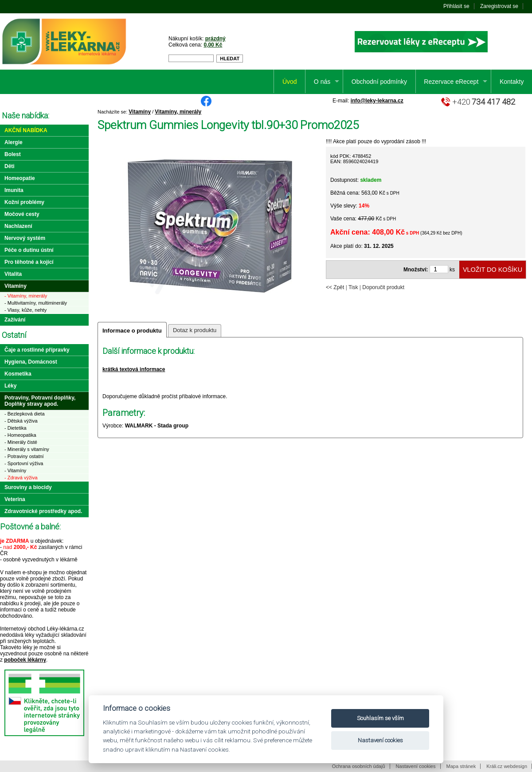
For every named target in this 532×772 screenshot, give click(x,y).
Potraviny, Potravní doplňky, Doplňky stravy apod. (40, 401)
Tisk (353, 287)
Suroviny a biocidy (28, 487)
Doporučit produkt (383, 287)
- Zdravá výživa (21, 478)
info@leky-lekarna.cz (377, 101)
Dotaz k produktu (195, 330)
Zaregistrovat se (499, 6)
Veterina (15, 499)
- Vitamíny (15, 470)
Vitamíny (140, 112)
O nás (322, 82)
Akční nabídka (26, 130)
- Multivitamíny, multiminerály (36, 303)
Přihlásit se (456, 6)
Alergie (14, 142)
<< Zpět (335, 287)
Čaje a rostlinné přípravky (37, 350)
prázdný (215, 39)
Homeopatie (20, 178)
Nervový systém (25, 238)
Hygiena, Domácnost (31, 362)
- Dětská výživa (21, 421)
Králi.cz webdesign (507, 766)
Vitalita (13, 274)
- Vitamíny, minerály (26, 296)
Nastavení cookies (416, 766)
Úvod (290, 82)
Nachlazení (18, 226)
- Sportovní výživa (24, 463)
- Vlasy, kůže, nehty (25, 310)
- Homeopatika (20, 435)
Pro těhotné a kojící (29, 262)
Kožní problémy (24, 202)
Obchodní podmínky (379, 82)
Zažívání (15, 320)
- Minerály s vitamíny (27, 449)
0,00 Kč (213, 45)
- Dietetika (16, 428)
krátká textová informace (134, 369)
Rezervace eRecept (451, 82)
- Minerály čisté (21, 442)
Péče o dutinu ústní (29, 250)
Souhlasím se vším (380, 718)
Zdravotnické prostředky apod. (43, 511)
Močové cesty (22, 214)
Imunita (14, 190)
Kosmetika (18, 374)
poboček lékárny (25, 660)
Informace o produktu (132, 331)
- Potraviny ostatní (24, 456)
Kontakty (512, 82)
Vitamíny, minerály (178, 112)
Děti (10, 166)
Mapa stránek (461, 766)
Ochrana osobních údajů (359, 766)
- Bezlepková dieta (25, 414)
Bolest (13, 154)
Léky (10, 386)
